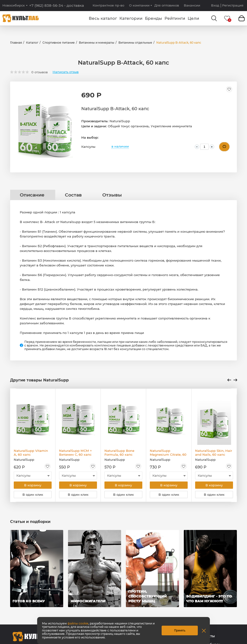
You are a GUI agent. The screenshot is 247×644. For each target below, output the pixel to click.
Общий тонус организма (128, 126)
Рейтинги (175, 18)
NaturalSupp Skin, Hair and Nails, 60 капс (214, 453)
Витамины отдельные (135, 43)
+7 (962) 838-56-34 (57, 6)
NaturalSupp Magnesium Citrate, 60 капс (168, 453)
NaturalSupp (120, 121)
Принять (180, 630)
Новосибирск (14, 5)
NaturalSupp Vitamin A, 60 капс (31, 453)
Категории (131, 18)
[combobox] (33, 475)
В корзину (33, 485)
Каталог (32, 43)
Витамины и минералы (97, 43)
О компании (139, 5)
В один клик (33, 495)
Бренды (154, 18)
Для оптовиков (167, 5)
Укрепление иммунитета (171, 126)
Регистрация (233, 5)
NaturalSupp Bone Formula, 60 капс (119, 453)
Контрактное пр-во (108, 5)
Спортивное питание (59, 43)
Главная (16, 43)
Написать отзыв (66, 72)
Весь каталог (103, 18)
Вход (215, 5)
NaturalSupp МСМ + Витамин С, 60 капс (75, 453)
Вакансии (192, 5)
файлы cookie (78, 623)
